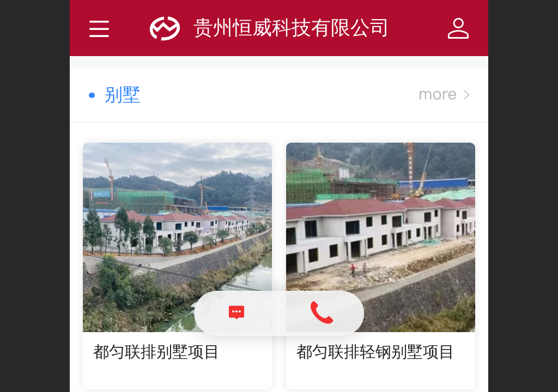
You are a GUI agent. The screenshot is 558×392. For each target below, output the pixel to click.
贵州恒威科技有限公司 (292, 27)
